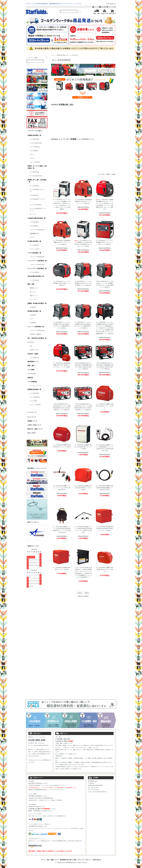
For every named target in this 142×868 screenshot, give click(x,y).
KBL (31, 346)
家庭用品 (30, 378)
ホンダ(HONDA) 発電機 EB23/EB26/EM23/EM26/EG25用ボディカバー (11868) (105, 529)
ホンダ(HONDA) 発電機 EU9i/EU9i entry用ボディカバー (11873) (105, 406)
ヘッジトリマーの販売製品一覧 (37, 261)
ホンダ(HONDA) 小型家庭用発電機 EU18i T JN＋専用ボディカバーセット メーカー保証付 (62, 365)
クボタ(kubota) (34, 195)
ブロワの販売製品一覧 (34, 253)
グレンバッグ (34, 299)
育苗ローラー (34, 296)
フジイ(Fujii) (33, 401)
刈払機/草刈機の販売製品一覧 (37, 218)
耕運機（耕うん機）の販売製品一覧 (37, 181)
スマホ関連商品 (32, 382)
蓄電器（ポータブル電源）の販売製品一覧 (37, 167)
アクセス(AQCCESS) (36, 143)
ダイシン (32, 154)
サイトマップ (32, 417)
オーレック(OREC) (35, 405)
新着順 (113, 174)
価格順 (108, 174)
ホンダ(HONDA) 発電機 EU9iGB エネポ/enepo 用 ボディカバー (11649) (83, 447)
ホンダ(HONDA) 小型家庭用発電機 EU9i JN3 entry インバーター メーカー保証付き (83, 201)
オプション (33, 214)
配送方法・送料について (35, 429)
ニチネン (32, 158)
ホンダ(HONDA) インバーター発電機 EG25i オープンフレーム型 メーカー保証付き (105, 242)
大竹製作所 (33, 315)
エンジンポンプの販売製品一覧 (37, 268)
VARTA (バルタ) (34, 350)
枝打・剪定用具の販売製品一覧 (37, 338)
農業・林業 (31, 284)
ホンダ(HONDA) (74, 55)
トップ (96, 7)
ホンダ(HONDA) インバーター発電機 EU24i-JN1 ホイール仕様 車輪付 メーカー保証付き (83, 283)
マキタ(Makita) (34, 151)
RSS (29, 433)
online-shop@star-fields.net (41, 745)
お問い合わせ (97, 860)
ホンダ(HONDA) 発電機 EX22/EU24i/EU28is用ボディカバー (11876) (83, 488)
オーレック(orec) (35, 249)
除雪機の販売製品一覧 (34, 389)
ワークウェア (32, 374)
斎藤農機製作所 (34, 233)
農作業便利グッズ (33, 362)
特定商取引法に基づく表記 (68, 860)
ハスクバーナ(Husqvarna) (37, 230)
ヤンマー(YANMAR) (35, 205)
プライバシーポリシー (84, 860)
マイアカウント (110, 4)
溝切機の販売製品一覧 (34, 311)
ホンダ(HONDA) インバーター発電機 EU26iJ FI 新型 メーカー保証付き (62, 283)
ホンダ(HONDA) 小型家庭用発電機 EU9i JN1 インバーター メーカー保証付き (62, 242)
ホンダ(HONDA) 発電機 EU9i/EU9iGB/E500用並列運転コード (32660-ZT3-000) (105, 488)
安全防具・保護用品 (35, 334)
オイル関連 (31, 370)
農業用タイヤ (34, 288)
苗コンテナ (33, 292)
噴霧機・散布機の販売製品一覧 (37, 303)
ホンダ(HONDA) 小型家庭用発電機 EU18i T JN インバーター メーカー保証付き (105, 201)
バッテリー (31, 342)
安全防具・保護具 (33, 354)
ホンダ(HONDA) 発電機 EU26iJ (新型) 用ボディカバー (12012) (105, 570)
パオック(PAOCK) (35, 162)
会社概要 (104, 7)
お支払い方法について (34, 425)
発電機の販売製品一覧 (62, 55)
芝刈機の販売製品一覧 (34, 241)
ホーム (53, 55)
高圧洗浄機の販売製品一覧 (36, 276)
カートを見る (112, 7)
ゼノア (32, 319)
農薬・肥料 (31, 366)
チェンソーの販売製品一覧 (36, 327)
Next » (87, 593)
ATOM (33, 433)
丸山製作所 (33, 307)
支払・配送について (53, 860)
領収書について (32, 421)
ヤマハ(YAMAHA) (35, 147)
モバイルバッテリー (35, 385)
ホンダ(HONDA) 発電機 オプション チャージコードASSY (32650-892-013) (62, 488)
